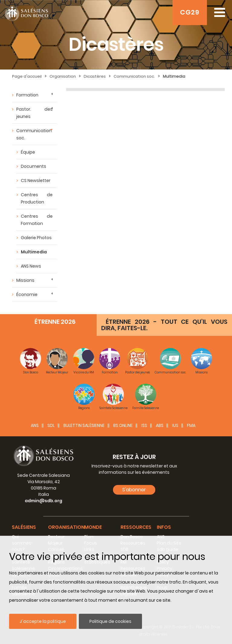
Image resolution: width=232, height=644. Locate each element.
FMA (191, 425)
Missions (25, 280)
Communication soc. (34, 134)
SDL (51, 425)
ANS (35, 425)
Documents (34, 166)
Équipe (28, 152)
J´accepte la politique (43, 621)
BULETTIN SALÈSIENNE (84, 425)
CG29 (190, 12)
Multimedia (34, 252)
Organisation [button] (66, 527)
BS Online (123, 425)
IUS (175, 425)
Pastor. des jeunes (34, 113)
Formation (27, 95)
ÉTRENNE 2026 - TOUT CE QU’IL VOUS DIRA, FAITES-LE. (164, 325)
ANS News (31, 266)
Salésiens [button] (24, 527)
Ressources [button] (136, 527)
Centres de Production (37, 198)
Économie (27, 294)
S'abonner (134, 490)
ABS (160, 425)
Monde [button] (93, 527)
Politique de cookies (110, 621)
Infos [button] (164, 527)
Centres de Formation (37, 220)
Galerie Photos (36, 238)
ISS (144, 425)
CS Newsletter (36, 181)
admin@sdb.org (43, 501)
